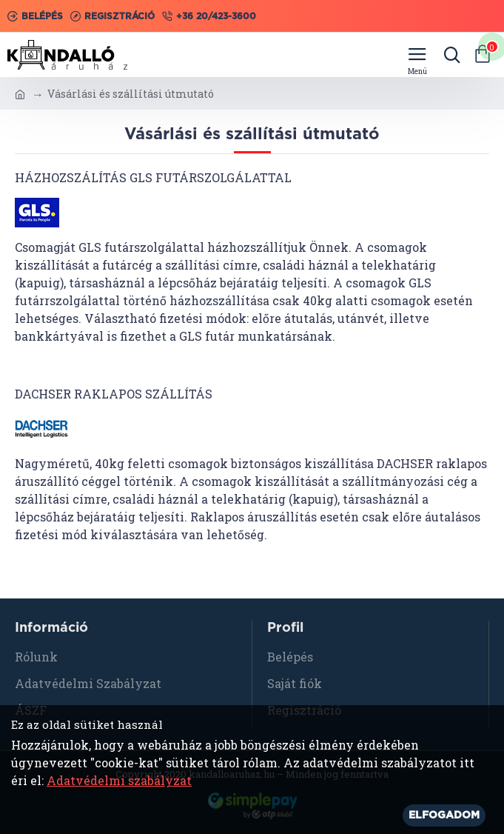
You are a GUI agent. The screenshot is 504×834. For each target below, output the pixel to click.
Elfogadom (444, 815)
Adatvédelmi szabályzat (119, 780)
